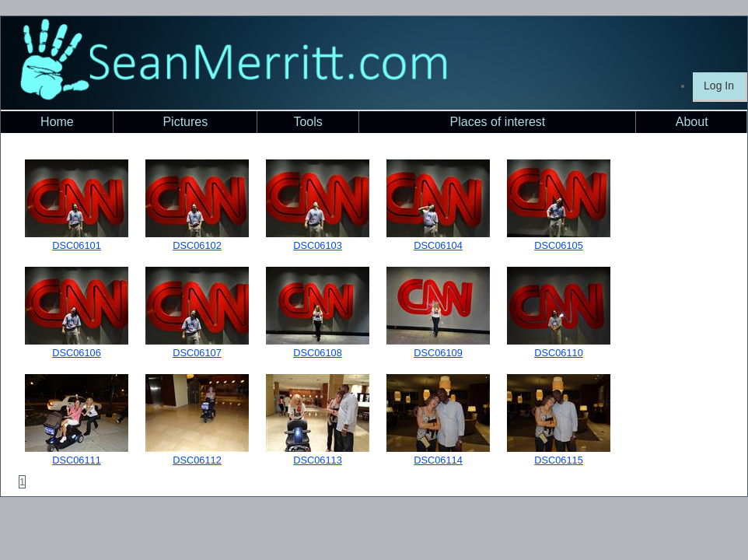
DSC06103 (318, 245)
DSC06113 (318, 460)
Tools (308, 122)
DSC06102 (197, 245)
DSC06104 (438, 245)
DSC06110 (559, 353)
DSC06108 (318, 353)
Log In (719, 86)
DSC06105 (559, 245)
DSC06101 (77, 245)
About (692, 122)
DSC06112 (197, 460)
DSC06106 (77, 353)
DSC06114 (438, 460)
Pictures (185, 122)
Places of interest (498, 122)
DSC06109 (438, 353)
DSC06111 (77, 460)
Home (57, 122)
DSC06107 (197, 353)
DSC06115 (559, 460)
